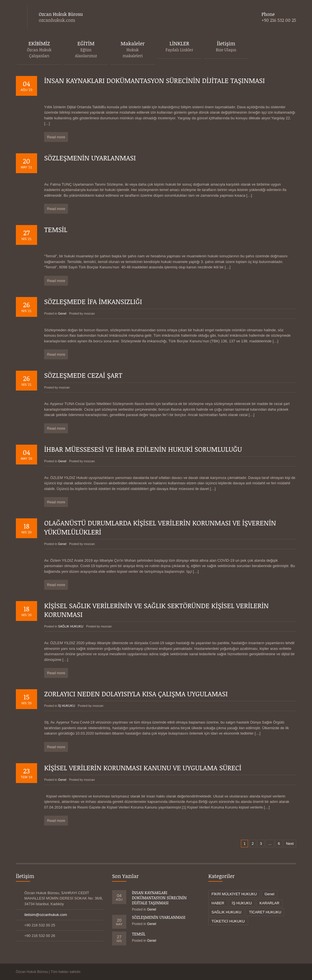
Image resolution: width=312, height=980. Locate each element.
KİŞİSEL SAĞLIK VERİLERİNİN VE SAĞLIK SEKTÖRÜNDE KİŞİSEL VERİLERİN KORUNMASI (156, 610)
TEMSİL (56, 229)
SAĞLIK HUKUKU (71, 626)
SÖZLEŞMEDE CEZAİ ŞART (83, 375)
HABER (218, 903)
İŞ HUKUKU (67, 706)
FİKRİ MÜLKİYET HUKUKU (234, 894)
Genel (62, 313)
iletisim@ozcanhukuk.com (46, 915)
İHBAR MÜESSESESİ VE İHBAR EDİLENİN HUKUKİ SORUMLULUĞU (143, 449)
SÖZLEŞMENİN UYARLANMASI (90, 158)
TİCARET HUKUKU (265, 912)
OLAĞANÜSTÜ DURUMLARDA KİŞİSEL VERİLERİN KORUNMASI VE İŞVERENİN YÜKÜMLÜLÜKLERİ (160, 527)
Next (290, 844)
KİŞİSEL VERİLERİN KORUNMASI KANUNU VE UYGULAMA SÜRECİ (143, 768)
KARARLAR (270, 903)
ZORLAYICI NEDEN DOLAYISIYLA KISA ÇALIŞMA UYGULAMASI (136, 694)
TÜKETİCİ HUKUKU (228, 921)
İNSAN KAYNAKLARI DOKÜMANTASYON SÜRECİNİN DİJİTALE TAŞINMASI (154, 80)
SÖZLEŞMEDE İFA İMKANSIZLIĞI (93, 301)
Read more (56, 137)
